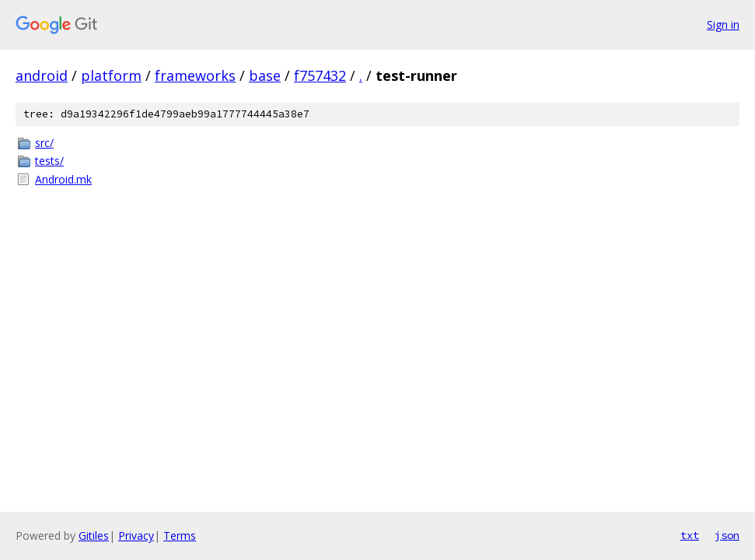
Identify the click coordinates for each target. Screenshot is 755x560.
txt (690, 535)
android (42, 75)
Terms (180, 535)
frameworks (195, 75)
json (727, 535)
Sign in (723, 24)
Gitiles (94, 535)
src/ (44, 143)
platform (111, 75)
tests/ (49, 161)
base (265, 75)
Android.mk (63, 179)
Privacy (136, 535)
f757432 (320, 75)
